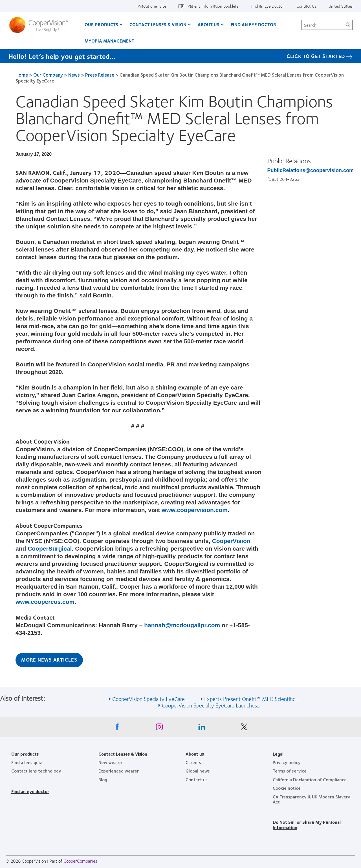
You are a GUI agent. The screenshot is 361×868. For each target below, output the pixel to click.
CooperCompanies (80, 861)
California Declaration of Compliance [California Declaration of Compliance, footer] (310, 779)
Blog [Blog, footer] (103, 779)
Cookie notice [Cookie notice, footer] (287, 788)
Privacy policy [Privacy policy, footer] (287, 762)
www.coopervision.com (195, 510)
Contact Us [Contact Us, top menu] (306, 6)
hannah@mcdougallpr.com (182, 625)
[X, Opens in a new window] (244, 728)
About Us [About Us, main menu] (209, 24)
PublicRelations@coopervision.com (311, 170)
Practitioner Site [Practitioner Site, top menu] (152, 6)
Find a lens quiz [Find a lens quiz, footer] (27, 762)
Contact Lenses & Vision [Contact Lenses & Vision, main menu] (158, 24)
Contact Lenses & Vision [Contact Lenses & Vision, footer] (123, 754)
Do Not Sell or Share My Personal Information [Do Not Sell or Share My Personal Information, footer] (307, 824)
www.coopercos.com (45, 602)
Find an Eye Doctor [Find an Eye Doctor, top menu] (267, 6)
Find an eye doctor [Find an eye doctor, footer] (30, 791)
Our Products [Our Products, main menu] (101, 24)
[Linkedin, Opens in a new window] (202, 728)
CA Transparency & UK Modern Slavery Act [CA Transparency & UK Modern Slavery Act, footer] (312, 799)
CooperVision (231, 541)
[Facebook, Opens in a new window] (117, 728)
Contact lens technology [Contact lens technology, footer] (36, 771)
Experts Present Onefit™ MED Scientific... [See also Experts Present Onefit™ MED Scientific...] (252, 699)
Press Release (100, 75)
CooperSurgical (50, 548)
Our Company (48, 75)
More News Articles (49, 660)
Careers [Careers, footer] (193, 762)
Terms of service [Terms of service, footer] (290, 771)
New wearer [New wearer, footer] (110, 762)
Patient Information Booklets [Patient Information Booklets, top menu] (213, 6)
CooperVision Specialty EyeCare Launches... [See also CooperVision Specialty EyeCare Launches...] (211, 705)
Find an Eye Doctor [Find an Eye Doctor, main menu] (253, 24)
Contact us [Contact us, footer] (197, 779)
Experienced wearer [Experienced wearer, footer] (119, 771)
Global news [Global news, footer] (198, 771)
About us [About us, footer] (195, 754)
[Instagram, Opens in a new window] (159, 728)
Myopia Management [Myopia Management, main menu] (109, 41)
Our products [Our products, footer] (25, 754)
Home (22, 75)
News (74, 75)
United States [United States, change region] (341, 6)
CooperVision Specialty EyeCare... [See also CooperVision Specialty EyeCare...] (150, 699)
